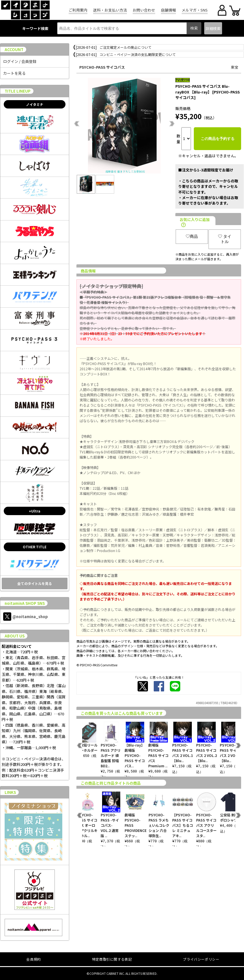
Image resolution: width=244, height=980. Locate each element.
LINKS (10, 792)
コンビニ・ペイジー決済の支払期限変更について (138, 54)
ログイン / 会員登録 (20, 61)
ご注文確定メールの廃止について (125, 47)
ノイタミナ (35, 104)
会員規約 (33, 959)
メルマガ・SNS (195, 10)
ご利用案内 (78, 10)
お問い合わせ (144, 10)
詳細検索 (213, 28)
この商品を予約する (218, 139)
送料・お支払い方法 (110, 10)
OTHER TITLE (35, 547)
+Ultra (35, 511)
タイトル (225, 239)
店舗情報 (168, 10)
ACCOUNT (14, 49)
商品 (192, 236)
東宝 (234, 67)
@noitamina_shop (26, 617)
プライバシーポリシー (201, 959)
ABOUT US (15, 636)
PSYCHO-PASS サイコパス (102, 67)
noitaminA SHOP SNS (25, 603)
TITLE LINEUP (18, 91)
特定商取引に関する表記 (112, 959)
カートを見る (14, 73)
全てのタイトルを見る (35, 583)
